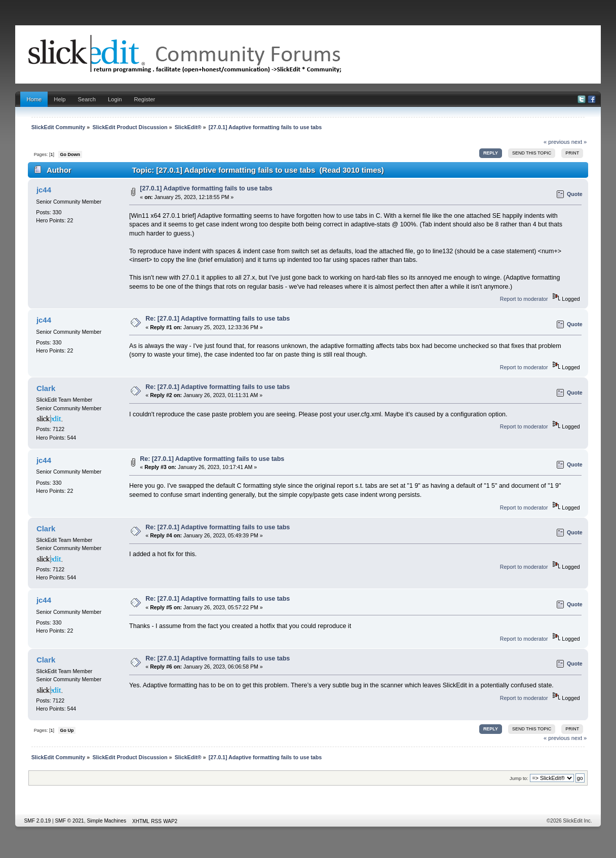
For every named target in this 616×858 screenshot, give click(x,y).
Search (87, 99)
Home (34, 99)
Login (115, 99)
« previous (557, 142)
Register (144, 99)
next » (579, 142)
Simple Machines (106, 821)
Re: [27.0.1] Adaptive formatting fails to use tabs (218, 319)
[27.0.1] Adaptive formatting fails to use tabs (206, 188)
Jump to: (519, 778)
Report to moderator (524, 299)
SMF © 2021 (69, 821)
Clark (46, 388)
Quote (575, 194)
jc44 (44, 190)
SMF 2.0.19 (37, 821)
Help (60, 99)
